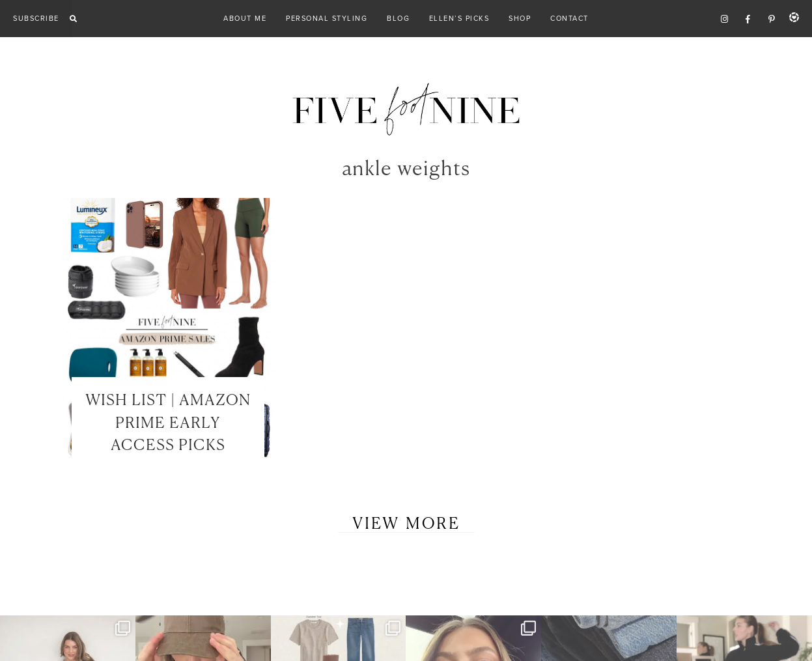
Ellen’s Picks (459, 18)
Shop (520, 18)
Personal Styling (327, 18)
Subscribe (36, 18)
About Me (245, 18)
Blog (398, 18)
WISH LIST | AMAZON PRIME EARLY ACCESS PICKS (168, 423)
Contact (569, 18)
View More (406, 524)
